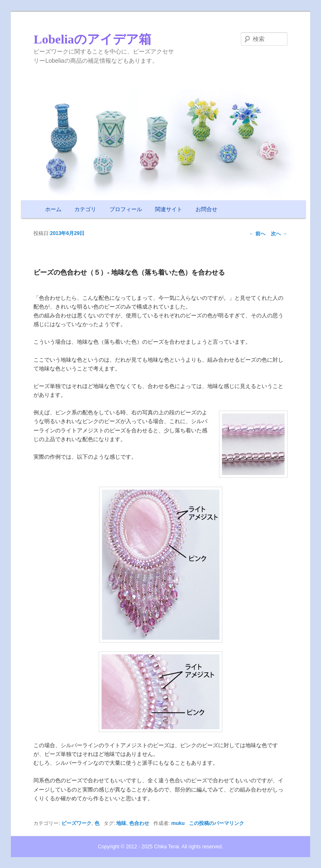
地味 (121, 823)
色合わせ (139, 823)
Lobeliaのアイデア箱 (92, 39)
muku (178, 823)
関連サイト (169, 209)
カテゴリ (85, 209)
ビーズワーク (76, 823)
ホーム (53, 209)
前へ (257, 234)
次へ (279, 234)
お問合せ (206, 209)
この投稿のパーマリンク (217, 823)
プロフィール (126, 209)
